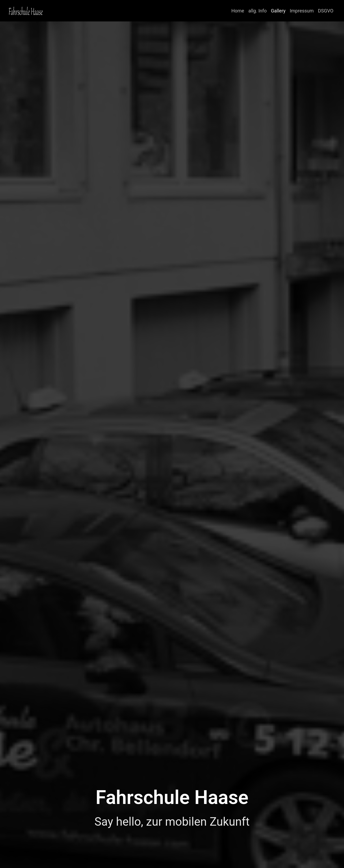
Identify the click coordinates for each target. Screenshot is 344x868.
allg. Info (258, 11)
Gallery (278, 11)
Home (238, 11)
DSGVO (326, 11)
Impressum (302, 11)
